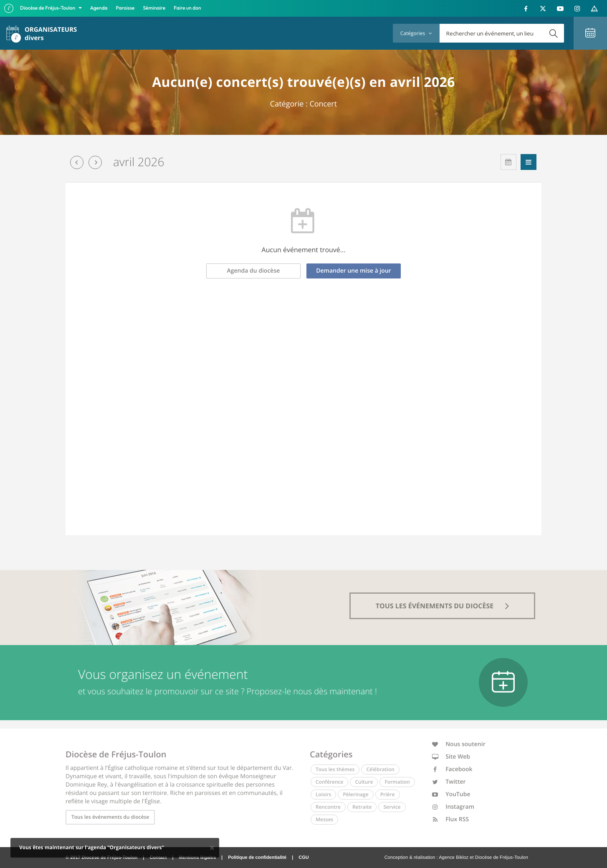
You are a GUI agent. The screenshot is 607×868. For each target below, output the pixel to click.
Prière (388, 794)
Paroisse (125, 8)
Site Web (451, 757)
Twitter (449, 782)
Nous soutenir (459, 744)
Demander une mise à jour (354, 271)
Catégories (416, 33)
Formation (397, 782)
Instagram (453, 807)
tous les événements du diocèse (443, 606)
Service (392, 807)
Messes (324, 819)
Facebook (452, 769)
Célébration (380, 769)
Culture (364, 782)
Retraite (362, 807)
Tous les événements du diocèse (110, 817)
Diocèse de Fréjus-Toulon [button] (48, 8)
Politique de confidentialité (257, 858)
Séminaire (154, 8)
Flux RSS (451, 819)
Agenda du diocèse (254, 271)
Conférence (329, 782)
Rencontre (328, 807)
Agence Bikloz (454, 858)
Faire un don (187, 8)
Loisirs (323, 794)
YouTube (451, 794)
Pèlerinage (355, 794)
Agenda (99, 8)
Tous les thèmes (335, 769)
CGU (303, 858)
